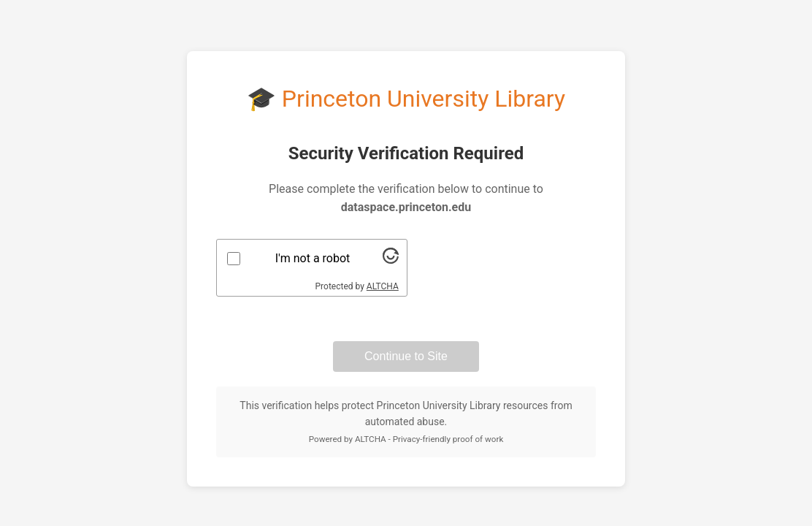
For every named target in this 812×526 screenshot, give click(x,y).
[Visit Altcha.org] (391, 260)
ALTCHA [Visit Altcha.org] (383, 286)
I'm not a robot (313, 258)
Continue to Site (406, 356)
